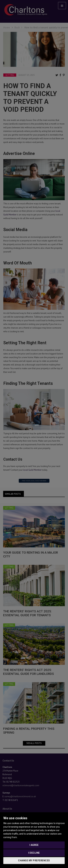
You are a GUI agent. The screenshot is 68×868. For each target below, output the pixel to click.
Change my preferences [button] (34, 860)
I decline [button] (34, 853)
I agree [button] (34, 845)
